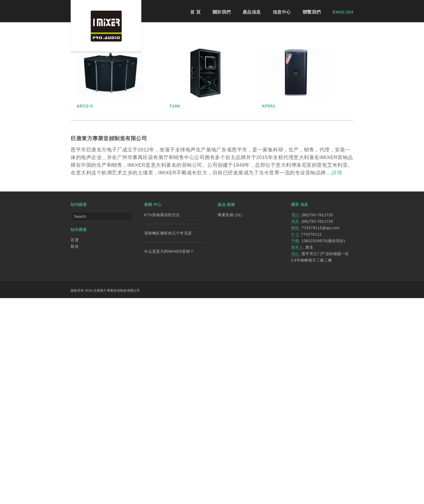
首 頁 (196, 12)
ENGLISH (343, 12)
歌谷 (75, 452)
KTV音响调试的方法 (162, 421)
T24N (175, 312)
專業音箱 (226, 421)
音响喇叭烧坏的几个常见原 (168, 439)
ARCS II (85, 312)
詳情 (337, 379)
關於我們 (222, 12)
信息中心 (282, 12)
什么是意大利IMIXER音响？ (169, 457)
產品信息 (252, 12)
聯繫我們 (312, 12)
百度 (75, 446)
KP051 (269, 312)
